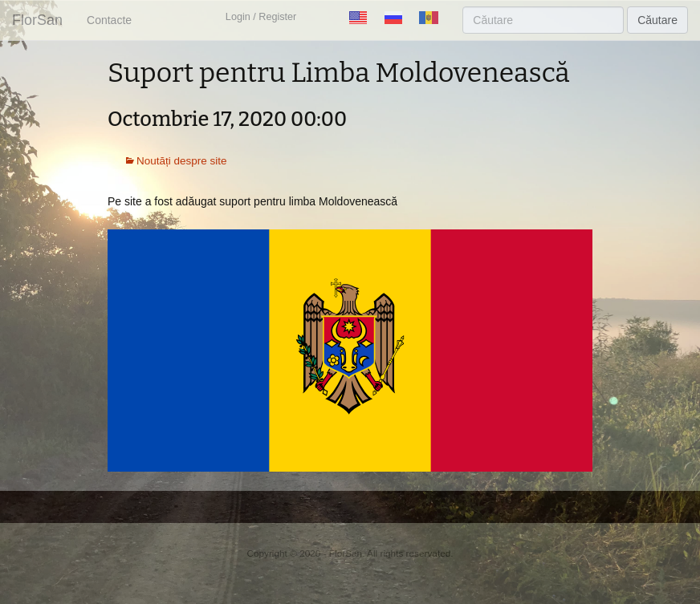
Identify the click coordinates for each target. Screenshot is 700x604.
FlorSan (37, 20)
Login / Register (261, 17)
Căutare (657, 20)
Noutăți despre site (181, 161)
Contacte (109, 20)
